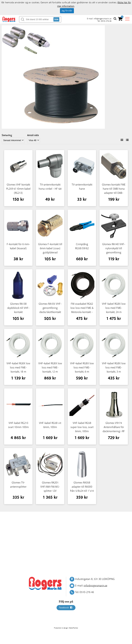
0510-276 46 (106, 21)
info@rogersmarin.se (103, 19)
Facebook (66, 608)
